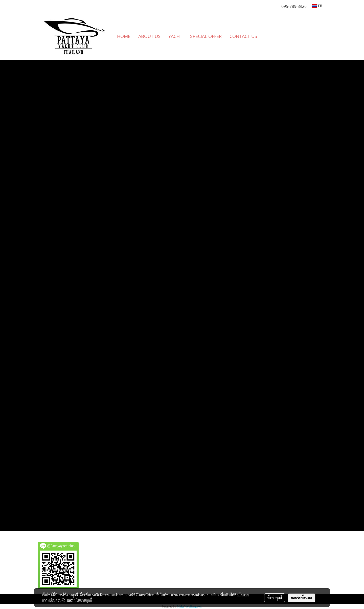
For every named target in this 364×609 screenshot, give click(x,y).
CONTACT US (243, 36)
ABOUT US (149, 36)
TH (317, 6)
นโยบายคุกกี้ (83, 600)
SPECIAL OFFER (206, 36)
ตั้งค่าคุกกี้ (275, 598)
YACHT (175, 36)
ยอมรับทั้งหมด (302, 598)
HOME (124, 36)
